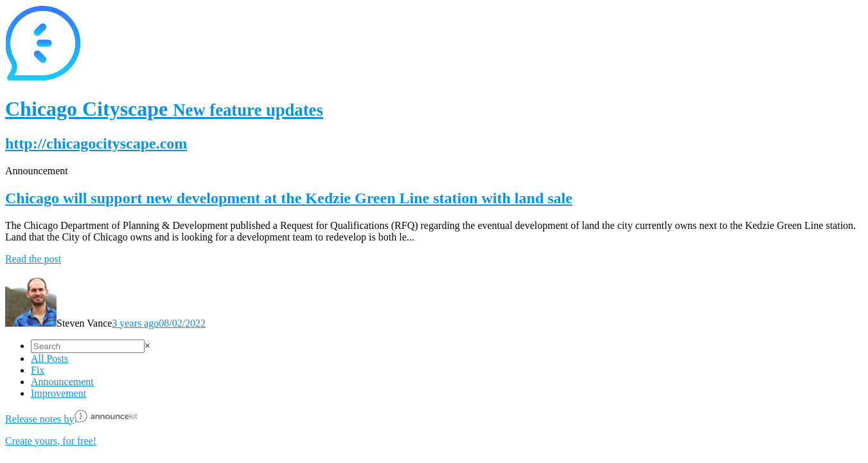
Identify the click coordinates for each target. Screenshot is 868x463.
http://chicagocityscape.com (96, 143)
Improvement (58, 393)
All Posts (49, 359)
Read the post (33, 259)
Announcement (62, 382)
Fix (38, 370)
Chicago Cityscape (164, 109)
